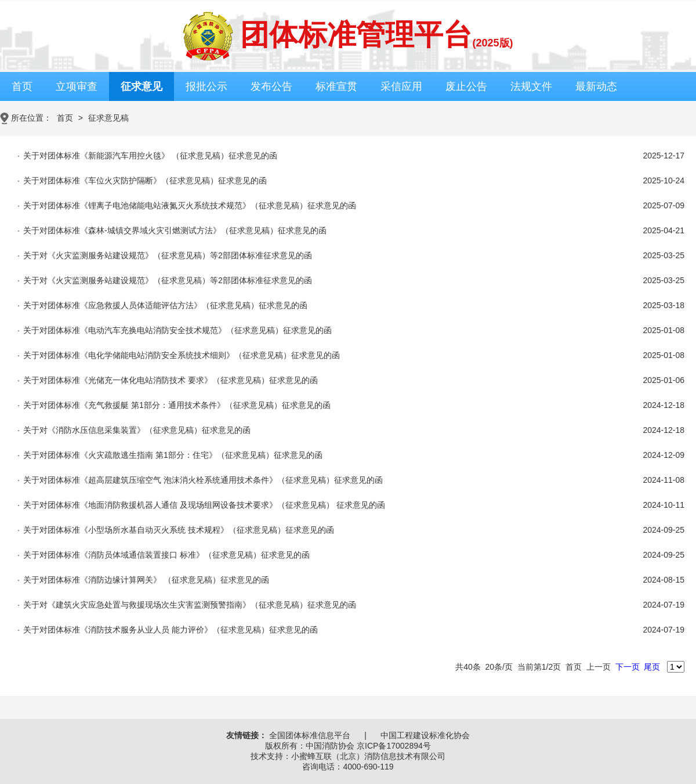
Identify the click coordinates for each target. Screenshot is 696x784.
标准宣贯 (336, 86)
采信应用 (401, 86)
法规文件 (531, 86)
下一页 (628, 667)
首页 (22, 86)
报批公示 (206, 86)
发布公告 (271, 86)
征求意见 (142, 86)
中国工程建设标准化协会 (425, 735)
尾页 (652, 667)
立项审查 (77, 86)
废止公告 (466, 86)
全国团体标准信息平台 (310, 735)
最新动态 (596, 86)
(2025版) (492, 43)
